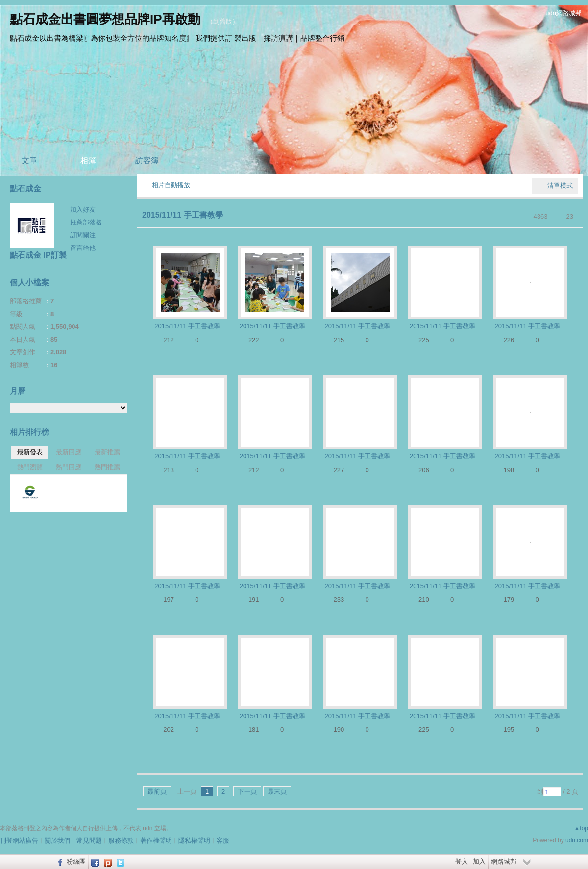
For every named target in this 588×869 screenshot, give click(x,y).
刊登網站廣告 (19, 840)
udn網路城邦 (563, 13)
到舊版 (223, 21)
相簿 (88, 161)
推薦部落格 (86, 222)
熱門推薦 (107, 467)
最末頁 (277, 791)
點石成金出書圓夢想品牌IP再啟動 (105, 19)
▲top (581, 828)
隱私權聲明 (194, 840)
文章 (29, 161)
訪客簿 (147, 161)
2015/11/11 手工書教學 (183, 215)
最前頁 (157, 791)
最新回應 (69, 452)
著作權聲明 (156, 840)
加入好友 (83, 210)
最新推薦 (107, 452)
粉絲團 (76, 861)
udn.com (577, 840)
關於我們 (57, 840)
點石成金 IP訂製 (38, 255)
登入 (462, 861)
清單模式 (560, 186)
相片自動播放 (171, 185)
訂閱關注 (83, 235)
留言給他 (83, 248)
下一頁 (247, 791)
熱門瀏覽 (30, 467)
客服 (223, 840)
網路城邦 (504, 861)
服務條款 (121, 840)
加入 (479, 861)
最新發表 (30, 452)
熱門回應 (69, 467)
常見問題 (89, 840)
